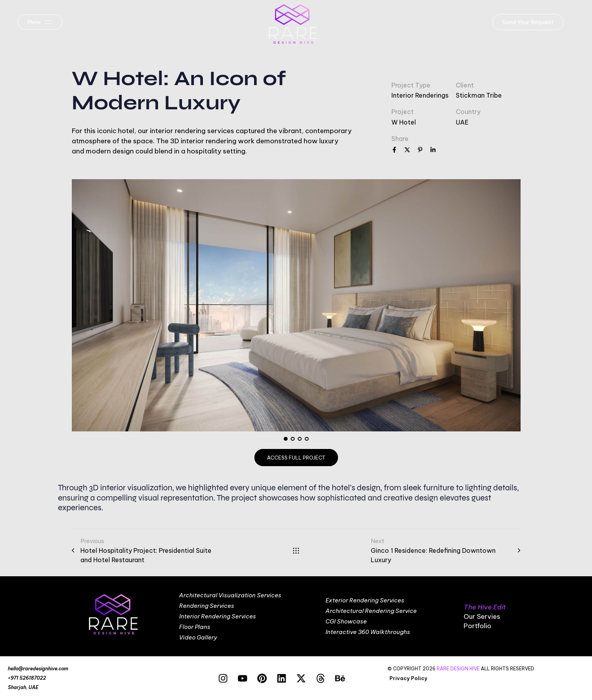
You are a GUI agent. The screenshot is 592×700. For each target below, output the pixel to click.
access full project (296, 458)
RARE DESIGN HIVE (458, 669)
